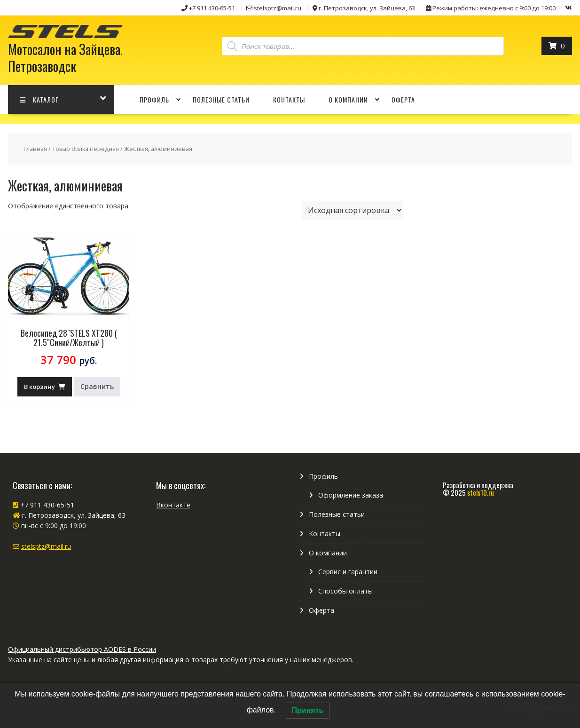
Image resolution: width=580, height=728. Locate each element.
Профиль (154, 99)
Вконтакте (173, 505)
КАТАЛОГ (39, 99)
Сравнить (97, 386)
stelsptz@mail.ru (46, 546)
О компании (348, 99)
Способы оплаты (345, 591)
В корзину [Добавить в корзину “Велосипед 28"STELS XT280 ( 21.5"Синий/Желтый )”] (39, 387)
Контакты (289, 99)
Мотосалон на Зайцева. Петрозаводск (65, 58)
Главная (35, 149)
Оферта (403, 99)
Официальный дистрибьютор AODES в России (82, 649)
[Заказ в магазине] (353, 210)
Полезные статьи (221, 99)
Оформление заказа (351, 495)
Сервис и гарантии (348, 572)
